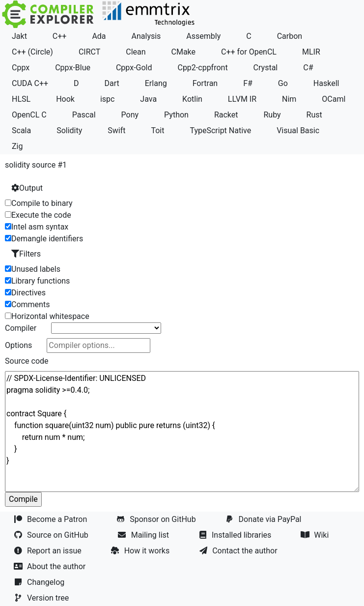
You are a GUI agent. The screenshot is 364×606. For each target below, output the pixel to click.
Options (18, 345)
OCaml (334, 99)
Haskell (326, 83)
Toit (157, 130)
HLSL (21, 99)
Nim (289, 99)
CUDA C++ (30, 83)
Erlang (156, 83)
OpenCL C (29, 115)
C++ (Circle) (32, 52)
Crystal (266, 68)
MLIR (311, 52)
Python (176, 115)
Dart (112, 83)
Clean (136, 52)
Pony (130, 115)
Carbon (290, 36)
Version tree (42, 598)
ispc (108, 99)
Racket (226, 115)
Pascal (84, 115)
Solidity (69, 130)
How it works (141, 551)
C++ (60, 36)
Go (283, 83)
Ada (99, 36)
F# (248, 83)
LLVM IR (242, 99)
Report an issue (49, 551)
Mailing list (144, 535)
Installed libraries (236, 535)
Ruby (272, 115)
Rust (314, 115)
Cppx (21, 68)
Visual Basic (298, 130)
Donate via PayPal (265, 519)
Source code (27, 361)
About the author (51, 566)
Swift (116, 130)
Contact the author (239, 551)
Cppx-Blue (73, 68)
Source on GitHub (52, 535)
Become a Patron (51, 519)
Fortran (205, 83)
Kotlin (192, 99)
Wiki (316, 535)
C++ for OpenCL (249, 52)
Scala (21, 130)
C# (308, 68)
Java (148, 99)
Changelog (40, 582)
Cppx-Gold (134, 68)
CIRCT (89, 52)
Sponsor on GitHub (157, 519)
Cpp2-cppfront (202, 68)
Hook (65, 99)
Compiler (21, 328)
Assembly (203, 36)
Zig (17, 146)
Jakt (19, 36)
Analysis (146, 36)
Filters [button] (26, 254)
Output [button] (27, 188)
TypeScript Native (220, 130)
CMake (184, 52)
